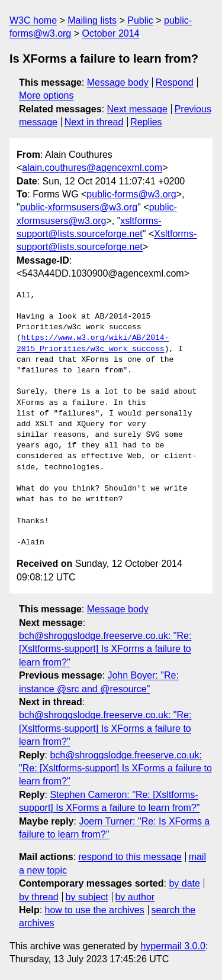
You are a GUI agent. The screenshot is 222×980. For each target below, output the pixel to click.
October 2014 (111, 33)
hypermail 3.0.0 (173, 946)
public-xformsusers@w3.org (79, 207)
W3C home (33, 20)
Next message (137, 109)
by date (184, 883)
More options (46, 95)
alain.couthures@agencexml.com (92, 168)
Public (140, 20)
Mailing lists (92, 20)
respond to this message (130, 857)
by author (135, 897)
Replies (146, 122)
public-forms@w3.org (131, 194)
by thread (39, 897)
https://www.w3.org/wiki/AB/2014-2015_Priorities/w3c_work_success (93, 343)
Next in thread (94, 122)
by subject (87, 897)
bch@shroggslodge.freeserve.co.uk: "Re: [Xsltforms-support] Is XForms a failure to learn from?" (105, 649)
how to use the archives (95, 910)
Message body (118, 82)
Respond (175, 82)
